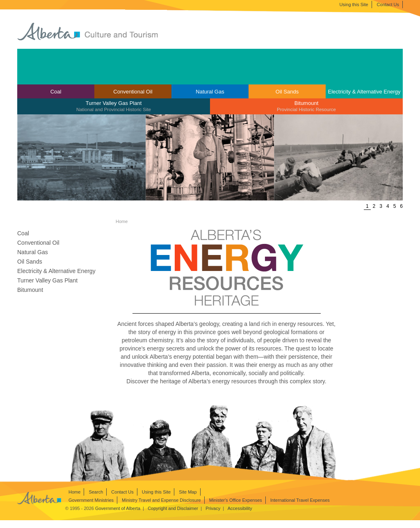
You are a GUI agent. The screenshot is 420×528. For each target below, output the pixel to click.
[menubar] (210, 99)
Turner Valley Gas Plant (114, 106)
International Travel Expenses (300, 500)
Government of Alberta (118, 508)
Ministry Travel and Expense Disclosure (161, 500)
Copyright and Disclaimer (173, 508)
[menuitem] (56, 91)
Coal (56, 92)
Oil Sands (287, 92)
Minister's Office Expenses (236, 500)
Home (74, 492)
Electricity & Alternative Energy (364, 92)
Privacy (213, 508)
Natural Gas (210, 92)
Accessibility (240, 508)
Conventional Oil (133, 92)
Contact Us (388, 5)
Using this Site (354, 5)
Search (96, 492)
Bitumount (306, 106)
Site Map (188, 492)
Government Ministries (91, 500)
